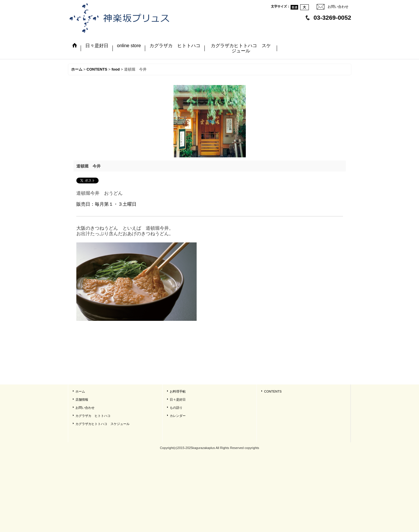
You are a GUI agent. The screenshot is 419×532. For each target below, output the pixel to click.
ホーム (80, 391)
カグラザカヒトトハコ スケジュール (103, 424)
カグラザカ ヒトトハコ (93, 416)
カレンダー (178, 416)
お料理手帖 (178, 391)
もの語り (176, 408)
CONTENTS (273, 391)
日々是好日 (178, 400)
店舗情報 (82, 400)
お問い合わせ (338, 7)
